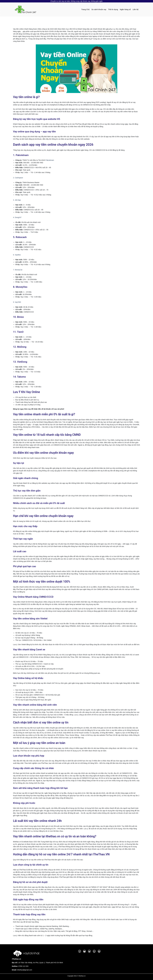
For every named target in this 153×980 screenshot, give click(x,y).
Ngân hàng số (125, 9)
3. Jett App (17, 200)
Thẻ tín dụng (113, 9)
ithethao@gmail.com (25, 970)
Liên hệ (135, 9)
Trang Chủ (86, 9)
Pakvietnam (50, 160)
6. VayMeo (17, 255)
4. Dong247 (17, 217)
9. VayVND (17, 302)
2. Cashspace (18, 178)
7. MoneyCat (18, 270)
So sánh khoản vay (99, 9)
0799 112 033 (23, 966)
